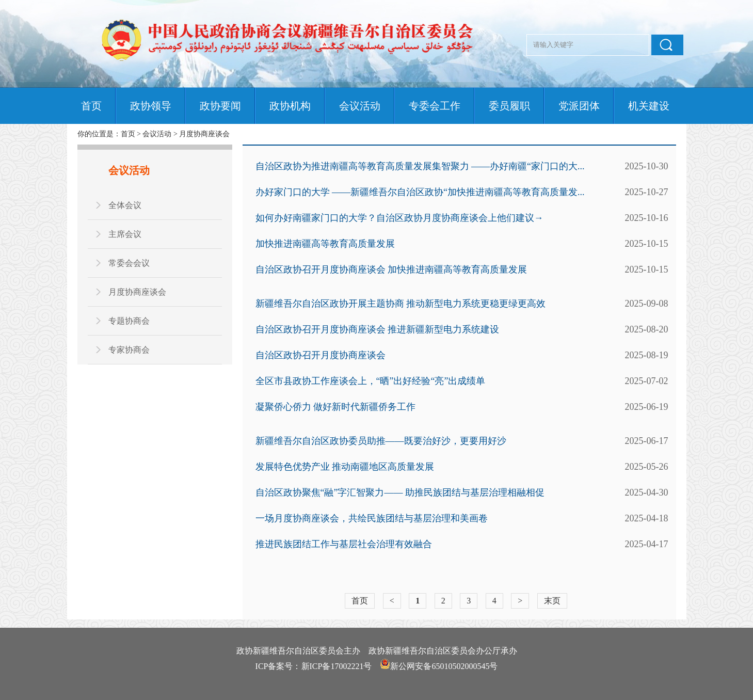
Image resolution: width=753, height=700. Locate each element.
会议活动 (360, 106)
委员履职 (509, 106)
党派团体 (579, 106)
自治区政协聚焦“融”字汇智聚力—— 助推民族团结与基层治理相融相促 (400, 492)
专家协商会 (129, 350)
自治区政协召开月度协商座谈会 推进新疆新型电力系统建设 (378, 329)
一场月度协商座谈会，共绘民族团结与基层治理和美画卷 (372, 518)
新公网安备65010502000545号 (444, 666)
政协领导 (151, 106)
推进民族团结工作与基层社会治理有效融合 (344, 544)
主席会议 (125, 234)
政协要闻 (220, 106)
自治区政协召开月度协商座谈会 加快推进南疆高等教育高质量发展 (391, 269)
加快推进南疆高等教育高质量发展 (325, 244)
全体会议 (125, 205)
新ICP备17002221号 (337, 666)
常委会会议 (129, 263)
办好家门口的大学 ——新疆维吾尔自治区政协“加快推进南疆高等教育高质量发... (420, 192)
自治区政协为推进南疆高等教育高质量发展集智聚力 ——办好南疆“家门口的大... (420, 166)
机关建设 (649, 106)
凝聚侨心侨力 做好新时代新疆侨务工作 (336, 407)
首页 (91, 106)
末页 (552, 601)
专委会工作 (435, 106)
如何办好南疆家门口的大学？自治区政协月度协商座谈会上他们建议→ (399, 218)
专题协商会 (129, 321)
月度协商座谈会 (204, 134)
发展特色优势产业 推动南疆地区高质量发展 (345, 467)
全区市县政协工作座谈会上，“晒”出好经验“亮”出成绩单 (371, 381)
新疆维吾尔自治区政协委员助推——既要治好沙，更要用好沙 (381, 441)
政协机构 (290, 106)
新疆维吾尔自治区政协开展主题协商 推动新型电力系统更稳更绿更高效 (401, 304)
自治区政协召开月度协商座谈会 (321, 355)
